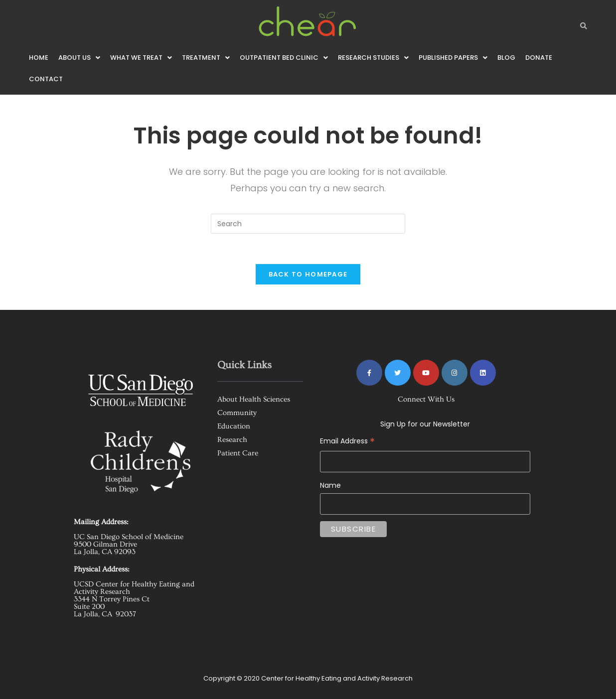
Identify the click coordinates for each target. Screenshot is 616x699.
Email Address (425, 434)
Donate (539, 58)
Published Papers (453, 58)
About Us (79, 58)
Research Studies (373, 58)
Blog (506, 58)
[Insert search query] (308, 224)
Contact (46, 79)
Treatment (206, 58)
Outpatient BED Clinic (284, 58)
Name (330, 485)
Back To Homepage (308, 274)
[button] (79, 58)
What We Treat (141, 58)
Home (39, 58)
